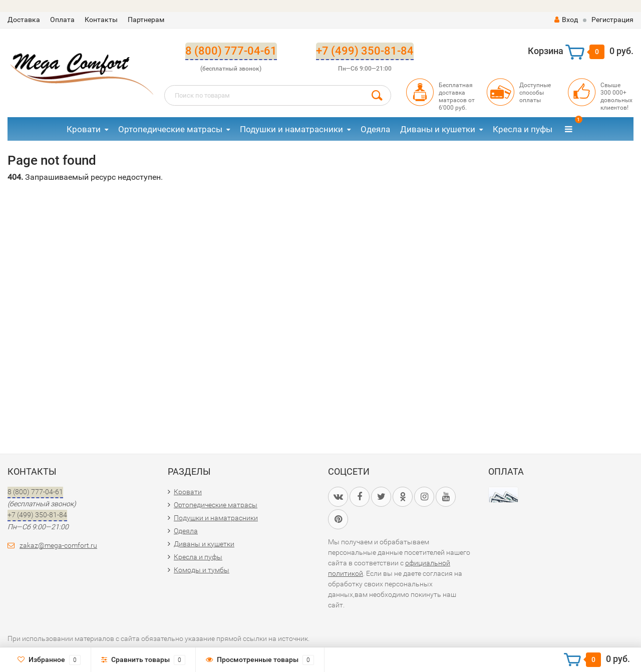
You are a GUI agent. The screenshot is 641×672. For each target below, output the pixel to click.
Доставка (24, 20)
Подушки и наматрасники (291, 129)
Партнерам (146, 20)
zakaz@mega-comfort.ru (58, 545)
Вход (566, 20)
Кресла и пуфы (523, 129)
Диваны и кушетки (438, 129)
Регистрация (612, 20)
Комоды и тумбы (202, 570)
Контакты (101, 20)
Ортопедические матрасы (170, 129)
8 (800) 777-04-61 (231, 51)
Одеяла (375, 129)
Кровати (84, 129)
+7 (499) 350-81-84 (365, 51)
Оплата (62, 20)
